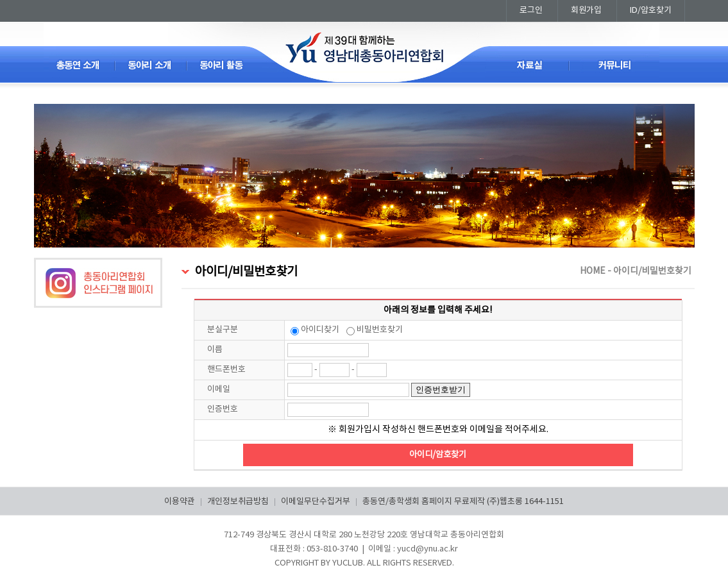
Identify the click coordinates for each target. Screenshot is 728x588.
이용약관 (180, 502)
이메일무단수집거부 (316, 502)
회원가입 (586, 11)
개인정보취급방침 (238, 502)
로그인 (531, 11)
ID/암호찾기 (651, 11)
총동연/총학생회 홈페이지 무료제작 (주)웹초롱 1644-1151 (463, 502)
